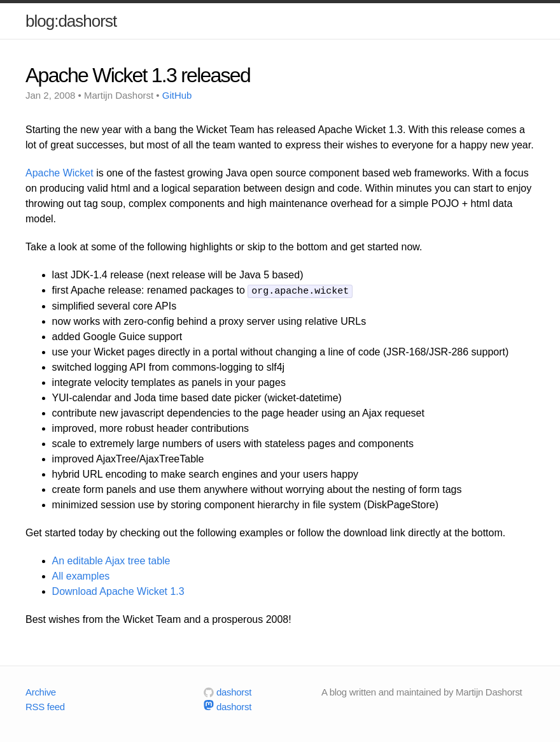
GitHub (177, 95)
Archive (41, 691)
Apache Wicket (59, 173)
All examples (81, 575)
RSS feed (45, 705)
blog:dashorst (71, 21)
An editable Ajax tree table (111, 560)
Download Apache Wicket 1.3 (118, 591)
